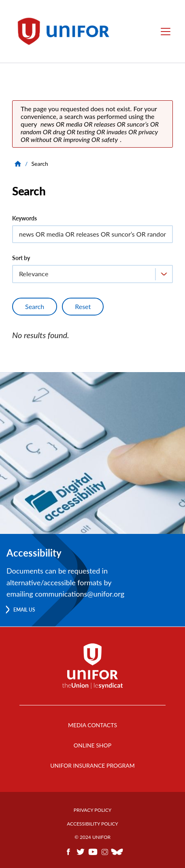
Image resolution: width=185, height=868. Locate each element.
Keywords (24, 218)
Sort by (21, 258)
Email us (24, 610)
